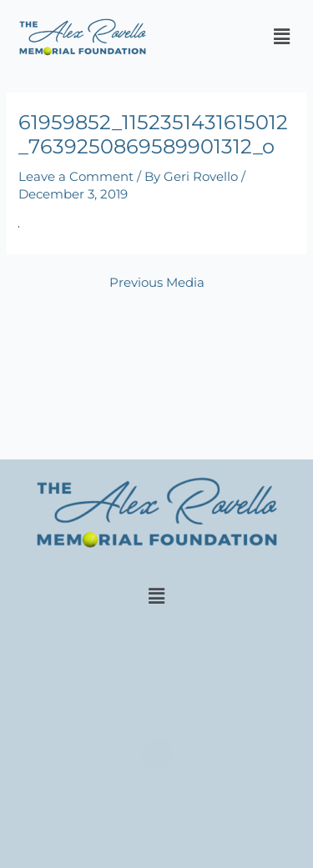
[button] (282, 37)
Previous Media (157, 283)
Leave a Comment (76, 177)
